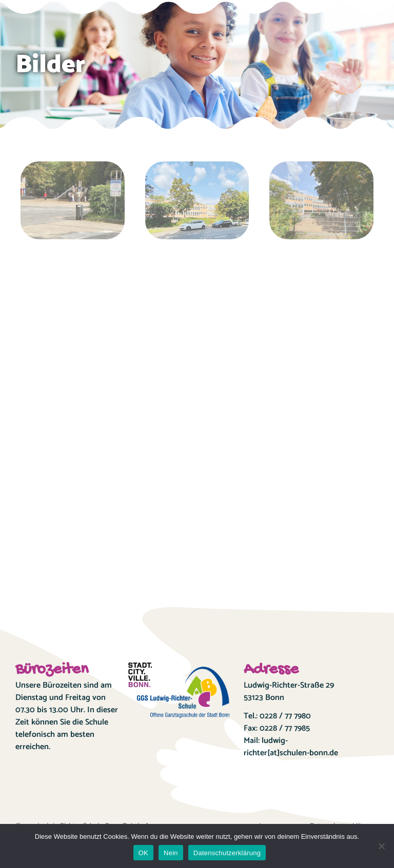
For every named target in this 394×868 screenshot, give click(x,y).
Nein (171, 853)
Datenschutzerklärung (227, 853)
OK (143, 853)
